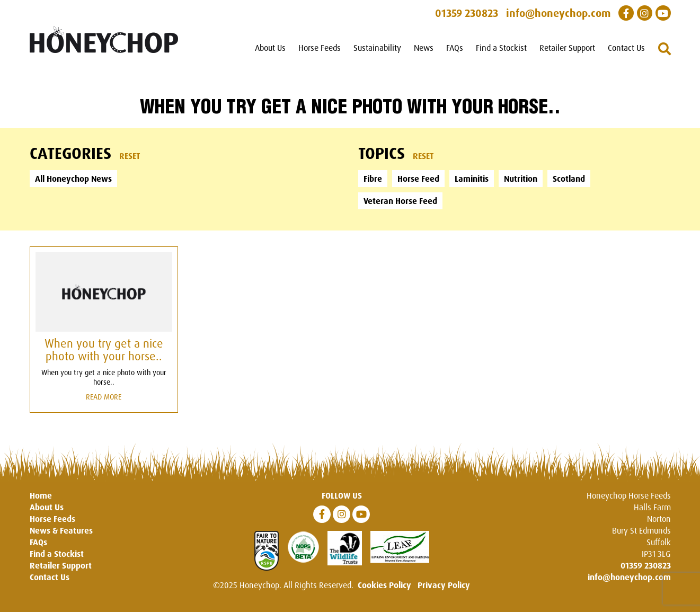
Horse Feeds (320, 48)
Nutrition (521, 179)
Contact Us (626, 48)
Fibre (373, 179)
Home (41, 495)
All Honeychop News (73, 179)
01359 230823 (646, 565)
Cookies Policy (384, 585)
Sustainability (377, 48)
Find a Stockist (501, 48)
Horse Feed (418, 179)
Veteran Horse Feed (400, 201)
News (424, 48)
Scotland (569, 179)
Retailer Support (567, 48)
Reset (130, 156)
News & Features (61, 530)
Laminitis (472, 179)
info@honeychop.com (629, 577)
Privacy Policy (444, 585)
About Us (270, 48)
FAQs (455, 48)
